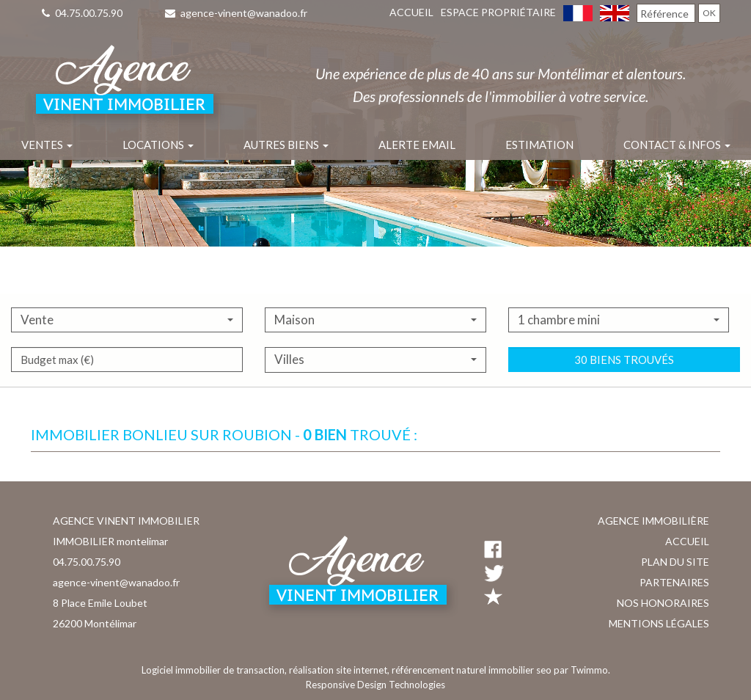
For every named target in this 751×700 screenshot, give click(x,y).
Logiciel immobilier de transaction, (215, 670)
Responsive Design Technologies (375, 685)
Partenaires (674, 582)
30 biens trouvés (624, 395)
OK (709, 13)
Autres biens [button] (286, 145)
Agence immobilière (653, 521)
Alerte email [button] (417, 145)
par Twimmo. (582, 670)
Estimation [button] (539, 145)
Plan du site (675, 562)
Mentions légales (659, 623)
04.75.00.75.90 (82, 13)
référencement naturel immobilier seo (473, 670)
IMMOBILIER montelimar (110, 541)
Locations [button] (158, 145)
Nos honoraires (663, 603)
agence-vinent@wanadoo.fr (236, 13)
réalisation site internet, (340, 670)
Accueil (411, 12)
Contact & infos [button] (677, 145)
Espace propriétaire (498, 12)
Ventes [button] (47, 145)
